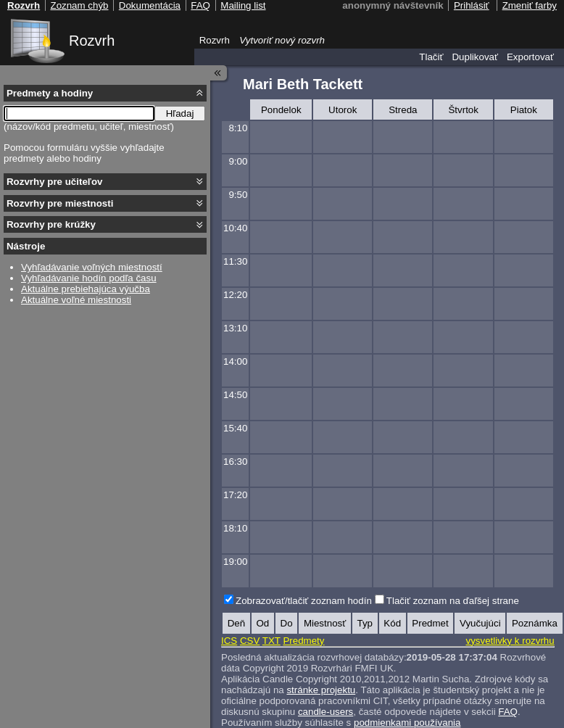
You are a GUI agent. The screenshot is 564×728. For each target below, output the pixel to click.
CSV (250, 641)
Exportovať (530, 57)
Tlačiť (431, 57)
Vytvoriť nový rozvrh (282, 40)
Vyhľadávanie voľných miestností (92, 267)
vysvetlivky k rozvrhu (510, 641)
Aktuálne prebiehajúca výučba (86, 289)
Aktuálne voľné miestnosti (76, 300)
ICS (229, 641)
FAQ (508, 712)
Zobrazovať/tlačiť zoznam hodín (304, 601)
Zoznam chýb (79, 5)
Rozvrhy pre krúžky (51, 224)
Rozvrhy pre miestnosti (60, 203)
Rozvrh (92, 41)
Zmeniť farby (530, 5)
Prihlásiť (472, 5)
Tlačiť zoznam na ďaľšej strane (453, 601)
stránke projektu (321, 690)
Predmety (303, 641)
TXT (271, 641)
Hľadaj (180, 113)
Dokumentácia (150, 5)
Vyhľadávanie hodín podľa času (89, 278)
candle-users (325, 712)
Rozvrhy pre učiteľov (55, 182)
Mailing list (243, 5)
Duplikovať (475, 57)
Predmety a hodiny (50, 93)
